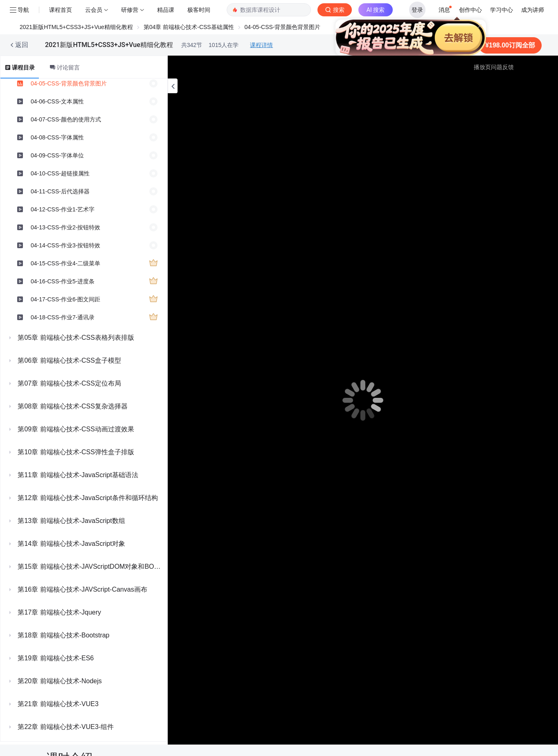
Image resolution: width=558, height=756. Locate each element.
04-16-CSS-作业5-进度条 (63, 281)
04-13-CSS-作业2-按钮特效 (65, 227)
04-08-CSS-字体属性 (57, 137)
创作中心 (470, 10)
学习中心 (502, 10)
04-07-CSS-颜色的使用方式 (66, 119)
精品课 (166, 10)
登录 (417, 10)
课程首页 (61, 10)
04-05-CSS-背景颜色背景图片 (69, 83)
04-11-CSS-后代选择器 (60, 191)
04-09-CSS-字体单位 (57, 155)
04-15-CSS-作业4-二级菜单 (65, 263)
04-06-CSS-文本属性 (57, 101)
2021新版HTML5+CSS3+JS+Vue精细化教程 (76, 27)
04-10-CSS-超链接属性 (60, 173)
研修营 (130, 10)
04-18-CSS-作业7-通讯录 (63, 317)
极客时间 (199, 10)
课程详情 (261, 45)
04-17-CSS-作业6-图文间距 (65, 299)
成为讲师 (533, 10)
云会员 (94, 10)
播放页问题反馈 (494, 67)
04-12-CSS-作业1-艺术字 (63, 209)
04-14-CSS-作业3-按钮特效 (65, 245)
